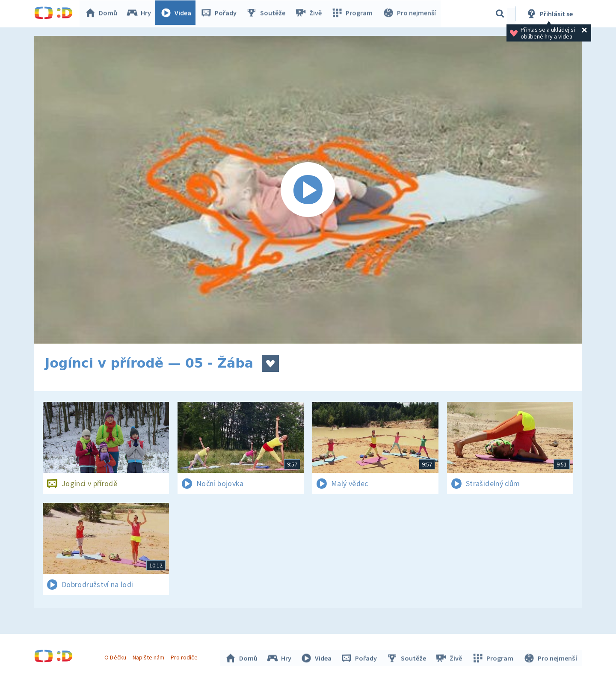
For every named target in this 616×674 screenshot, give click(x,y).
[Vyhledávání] (500, 14)
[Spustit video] (308, 190)
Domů (103, 14)
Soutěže (268, 14)
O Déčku (116, 656)
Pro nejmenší (410, 14)
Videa (178, 14)
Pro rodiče (185, 656)
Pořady (221, 14)
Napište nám (149, 656)
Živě (310, 14)
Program (353, 14)
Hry (141, 14)
